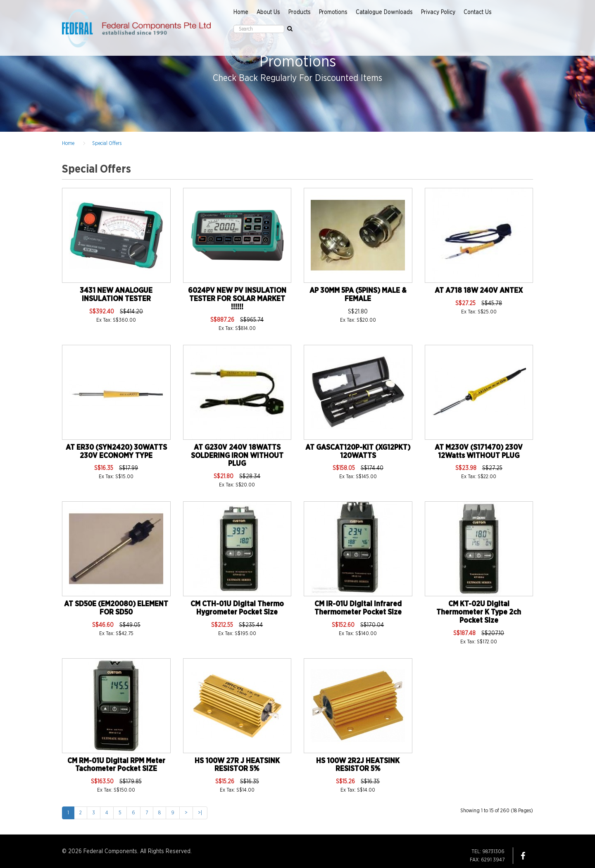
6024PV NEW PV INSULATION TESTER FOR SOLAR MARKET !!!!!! (237, 299)
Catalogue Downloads (384, 12)
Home (241, 12)
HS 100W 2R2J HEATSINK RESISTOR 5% (358, 765)
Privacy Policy (438, 12)
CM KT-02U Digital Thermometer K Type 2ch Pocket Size (479, 612)
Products (300, 12)
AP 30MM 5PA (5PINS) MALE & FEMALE (358, 295)
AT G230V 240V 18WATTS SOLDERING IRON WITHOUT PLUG (237, 456)
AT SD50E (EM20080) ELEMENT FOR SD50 (116, 608)
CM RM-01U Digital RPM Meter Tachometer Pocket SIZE (116, 765)
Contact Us (478, 12)
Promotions (333, 12)
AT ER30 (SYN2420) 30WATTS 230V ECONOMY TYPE (116, 452)
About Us (268, 12)
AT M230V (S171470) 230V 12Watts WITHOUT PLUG (479, 452)
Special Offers (107, 143)
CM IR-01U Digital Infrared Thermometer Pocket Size (358, 608)
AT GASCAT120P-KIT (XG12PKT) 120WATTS (358, 452)
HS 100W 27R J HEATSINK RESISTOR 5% (237, 765)
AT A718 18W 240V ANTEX (479, 291)
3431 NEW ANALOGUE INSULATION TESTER (116, 295)
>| (200, 813)
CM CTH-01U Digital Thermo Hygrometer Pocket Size (237, 608)
